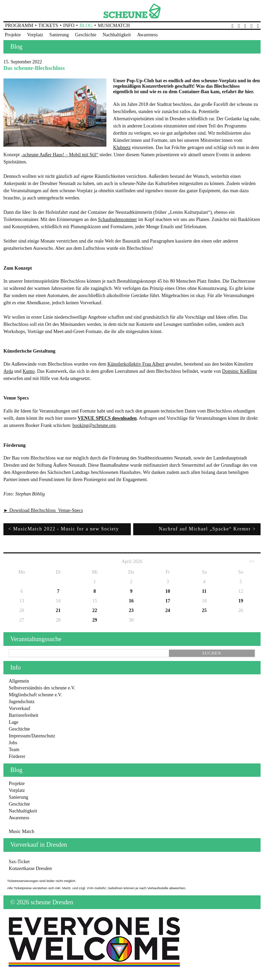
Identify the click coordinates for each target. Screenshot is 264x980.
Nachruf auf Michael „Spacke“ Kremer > (207, 529)
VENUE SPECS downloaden (107, 418)
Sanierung (59, 35)
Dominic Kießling (240, 371)
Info (69, 26)
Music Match (21, 831)
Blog (86, 26)
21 (58, 610)
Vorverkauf (19, 708)
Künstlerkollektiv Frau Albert (136, 364)
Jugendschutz (21, 702)
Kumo (29, 371)
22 (95, 610)
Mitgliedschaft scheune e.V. (35, 695)
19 (241, 601)
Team (14, 750)
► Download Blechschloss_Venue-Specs (43, 510)
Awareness (147, 35)
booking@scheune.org (94, 425)
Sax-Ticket (19, 862)
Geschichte (86, 35)
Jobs (13, 743)
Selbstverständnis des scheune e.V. (42, 688)
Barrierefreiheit (23, 715)
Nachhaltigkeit (117, 35)
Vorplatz (35, 35)
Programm (19, 26)
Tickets (48, 26)
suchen (212, 653)
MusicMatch (114, 26)
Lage (13, 722)
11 (204, 591)
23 (131, 610)
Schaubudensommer (117, 219)
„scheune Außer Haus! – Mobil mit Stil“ (60, 155)
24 (168, 610)
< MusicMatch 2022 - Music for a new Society (64, 529)
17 (168, 601)
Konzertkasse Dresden (30, 868)
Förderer (17, 756)
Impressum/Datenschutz (32, 736)
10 (168, 591)
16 (131, 601)
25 (204, 610)
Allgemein (19, 681)
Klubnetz (122, 148)
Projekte (13, 35)
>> (252, 561)
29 (95, 620)
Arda (8, 371)
